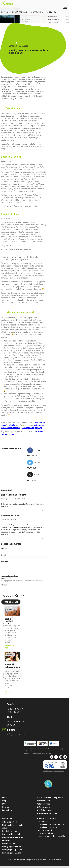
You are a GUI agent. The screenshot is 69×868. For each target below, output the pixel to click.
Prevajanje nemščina (12, 855)
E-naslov (5, 555)
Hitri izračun (50, 12)
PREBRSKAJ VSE (11, 604)
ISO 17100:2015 (59, 773)
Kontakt (6, 809)
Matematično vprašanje (10, 578)
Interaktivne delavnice (47, 815)
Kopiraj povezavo (34, 477)
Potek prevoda (43, 806)
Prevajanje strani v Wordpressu (51, 826)
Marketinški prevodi (11, 836)
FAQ (4, 806)
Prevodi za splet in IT (46, 821)
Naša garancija (43, 809)
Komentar (5, 562)
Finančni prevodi (44, 832)
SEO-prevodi (44, 823)
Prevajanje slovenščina (13, 849)
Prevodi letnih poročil (48, 835)
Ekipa (5, 800)
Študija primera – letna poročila (52, 838)
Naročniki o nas (44, 812)
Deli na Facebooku (34, 452)
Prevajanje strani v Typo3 (49, 829)
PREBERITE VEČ (9, 649)
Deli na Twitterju (34, 464)
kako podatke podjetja (32, 428)
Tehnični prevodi (10, 824)
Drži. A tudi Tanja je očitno (14, 495)
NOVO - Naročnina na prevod (50, 800)
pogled (12, 613)
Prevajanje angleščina (12, 852)
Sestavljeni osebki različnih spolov (10, 622)
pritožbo (12, 425)
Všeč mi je (15, 453)
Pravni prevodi (9, 845)
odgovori (43, 510)
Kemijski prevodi (10, 833)
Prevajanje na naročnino (31, 12)
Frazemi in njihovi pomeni (12, 668)
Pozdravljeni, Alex (10, 516)
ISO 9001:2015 (48, 773)
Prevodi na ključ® (10, 12)
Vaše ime (4, 548)
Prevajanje (8, 821)
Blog (4, 803)
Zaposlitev (7, 812)
